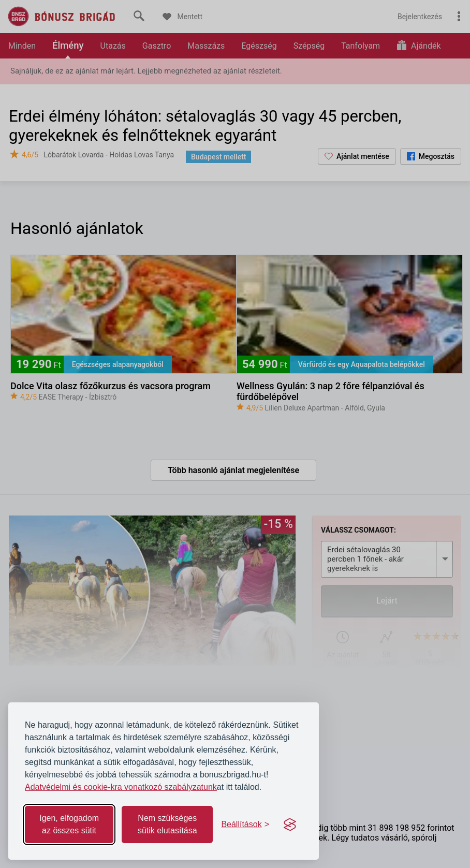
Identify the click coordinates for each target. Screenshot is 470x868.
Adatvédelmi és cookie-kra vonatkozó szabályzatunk (121, 787)
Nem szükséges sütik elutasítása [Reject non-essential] (167, 824)
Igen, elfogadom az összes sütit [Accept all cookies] (69, 824)
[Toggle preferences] (245, 825)
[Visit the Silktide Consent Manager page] (290, 825)
